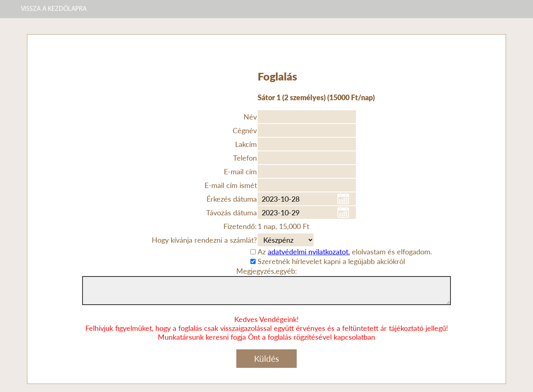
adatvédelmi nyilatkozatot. (309, 252)
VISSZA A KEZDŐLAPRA (54, 9)
